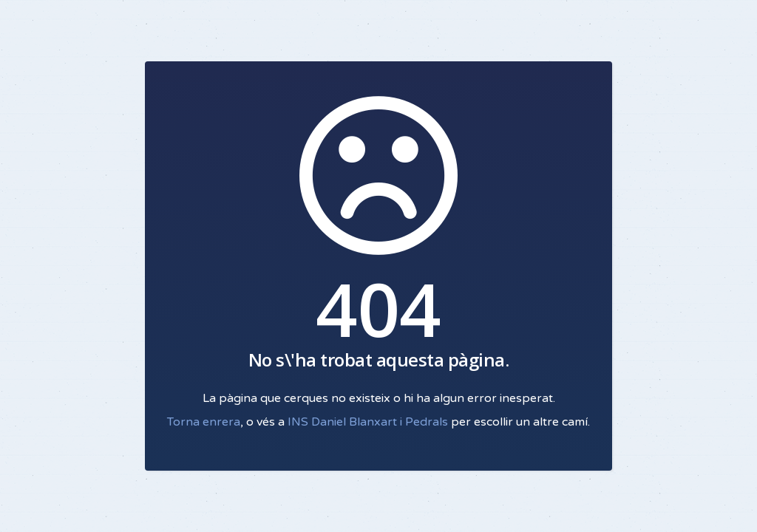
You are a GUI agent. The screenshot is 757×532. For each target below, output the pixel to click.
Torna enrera (204, 422)
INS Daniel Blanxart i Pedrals (368, 422)
